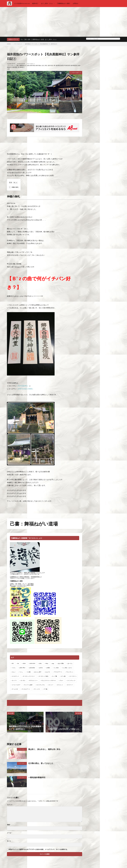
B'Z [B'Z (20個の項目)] (13, 663)
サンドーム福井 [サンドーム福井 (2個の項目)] (28, 685)
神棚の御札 (14, 187)
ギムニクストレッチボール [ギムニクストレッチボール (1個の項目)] (49, 680)
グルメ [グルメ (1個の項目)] (61, 680)
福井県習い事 (16, 67)
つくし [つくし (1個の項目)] (21, 672)
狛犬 (43, 65)
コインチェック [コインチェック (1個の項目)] (71, 680)
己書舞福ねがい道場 (63, 3)
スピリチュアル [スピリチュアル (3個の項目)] (40, 685)
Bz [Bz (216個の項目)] (18, 663)
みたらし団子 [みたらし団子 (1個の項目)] (38, 672)
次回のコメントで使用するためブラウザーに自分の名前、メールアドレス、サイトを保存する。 (38, 849)
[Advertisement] (63, 22)
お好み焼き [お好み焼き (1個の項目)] (32, 668)
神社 (46, 65)
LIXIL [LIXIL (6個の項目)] (40, 663)
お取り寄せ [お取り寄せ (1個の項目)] (22, 668)
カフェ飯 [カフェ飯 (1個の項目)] (63, 676)
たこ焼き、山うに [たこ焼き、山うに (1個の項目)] (67, 668)
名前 (9, 825)
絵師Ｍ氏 (35, 3)
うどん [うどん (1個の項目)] (14, 668)
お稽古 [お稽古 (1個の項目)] (48, 668)
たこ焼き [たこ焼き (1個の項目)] (56, 668)
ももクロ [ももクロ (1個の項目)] (48, 672)
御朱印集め (38, 65)
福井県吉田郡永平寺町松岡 (63, 65)
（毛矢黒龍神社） (23, 386)
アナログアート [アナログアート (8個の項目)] (58, 672)
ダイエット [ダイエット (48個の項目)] (60, 685)
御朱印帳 (32, 65)
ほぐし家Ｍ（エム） (47, 3)
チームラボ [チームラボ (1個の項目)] (15, 689)
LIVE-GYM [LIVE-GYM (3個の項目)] (32, 663)
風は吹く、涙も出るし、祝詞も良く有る (44, 749)
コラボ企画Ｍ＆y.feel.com (22, 3)
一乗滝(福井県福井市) (37, 777)
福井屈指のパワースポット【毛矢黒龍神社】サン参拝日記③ (41, 44)
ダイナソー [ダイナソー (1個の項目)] (70, 685)
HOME (9, 44)
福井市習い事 (51, 65)
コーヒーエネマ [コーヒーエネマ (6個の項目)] (16, 685)
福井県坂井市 (74, 65)
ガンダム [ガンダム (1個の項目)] (23, 680)
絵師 (29, 39)
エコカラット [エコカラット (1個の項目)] (15, 676)
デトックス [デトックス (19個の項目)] (37, 689)
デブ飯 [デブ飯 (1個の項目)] (46, 689)
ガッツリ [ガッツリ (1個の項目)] (14, 680)
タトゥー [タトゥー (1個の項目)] (51, 685)
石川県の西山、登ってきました (41, 763)
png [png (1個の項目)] (53, 663)
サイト (9, 841)
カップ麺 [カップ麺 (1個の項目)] (54, 676)
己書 (25, 39)
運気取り (22, 67)
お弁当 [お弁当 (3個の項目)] (41, 668)
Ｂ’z (22, 39)
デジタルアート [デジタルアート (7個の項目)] (26, 689)
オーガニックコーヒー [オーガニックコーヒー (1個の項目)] (29, 676)
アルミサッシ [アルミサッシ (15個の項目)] (70, 672)
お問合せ (76, 3)
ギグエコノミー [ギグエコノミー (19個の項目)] (33, 680)
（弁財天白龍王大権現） (25, 389)
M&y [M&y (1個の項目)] (47, 663)
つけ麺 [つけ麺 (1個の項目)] (29, 672)
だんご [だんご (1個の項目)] (14, 672)
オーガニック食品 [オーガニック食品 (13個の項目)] (43, 676)
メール (9, 833)
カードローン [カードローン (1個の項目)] (73, 676)
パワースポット (18, 44)
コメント (10, 805)
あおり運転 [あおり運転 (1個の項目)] (61, 663)
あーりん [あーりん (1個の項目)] (70, 663)
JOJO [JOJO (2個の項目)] (24, 663)
